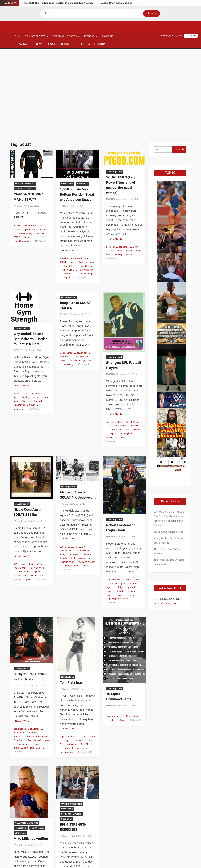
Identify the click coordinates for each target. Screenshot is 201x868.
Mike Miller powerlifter (31, 754)
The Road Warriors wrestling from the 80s (169, 477)
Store (131, 850)
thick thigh (131, 510)
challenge (35, 644)
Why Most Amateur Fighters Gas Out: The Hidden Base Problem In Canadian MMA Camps (169, 434)
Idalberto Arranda (87, 477)
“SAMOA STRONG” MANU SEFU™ (28, 112)
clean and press (87, 799)
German (133, 499)
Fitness (89, 36)
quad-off (132, 503)
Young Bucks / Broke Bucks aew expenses (168, 456)
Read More (69, 166)
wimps (129, 170)
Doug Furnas (66, 268)
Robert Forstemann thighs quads (121, 443)
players (137, 345)
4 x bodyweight (83, 466)
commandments (114, 631)
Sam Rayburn (126, 349)
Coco (40, 479)
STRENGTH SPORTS (65, 36)
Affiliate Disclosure (57, 850)
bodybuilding (20, 644)
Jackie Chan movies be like (121, 3)
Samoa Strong (25, 149)
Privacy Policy (183, 862)
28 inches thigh (114, 495)
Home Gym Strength (32, 316)
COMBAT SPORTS (35, 36)
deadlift (17, 141)
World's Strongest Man (81, 276)
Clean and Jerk (67, 799)
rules (113, 635)
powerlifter (30, 145)
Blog (21, 850)
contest (33, 648)
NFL (127, 345)
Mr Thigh (119, 503)
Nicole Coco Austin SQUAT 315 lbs (28, 427)
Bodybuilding (68, 592)
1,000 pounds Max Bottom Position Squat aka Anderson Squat (77, 110)
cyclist (114, 499)
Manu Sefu (30, 141)
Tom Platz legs (71, 598)
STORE (79, 44)
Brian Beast (37, 309)
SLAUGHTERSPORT (58, 44)
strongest (121, 353)
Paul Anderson (86, 185)
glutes (38, 487)
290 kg (74, 462)
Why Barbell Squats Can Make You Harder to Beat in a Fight (30, 254)
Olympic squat (71, 481)
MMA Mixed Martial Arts (26, 738)
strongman (29, 815)
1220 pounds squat (23, 803)
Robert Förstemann (126, 506)
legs (47, 656)
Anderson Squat (87, 177)
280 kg (63, 462)
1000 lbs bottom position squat (75, 174)
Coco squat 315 (38, 483)
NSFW (38, 44)
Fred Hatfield (34, 656)
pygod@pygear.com (166, 519)
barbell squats (20, 309)
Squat (27, 152)
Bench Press (133, 337)
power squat (70, 189)
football (134, 341)
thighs (67, 656)
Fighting (108, 36)
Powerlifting (67, 99)
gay (123, 499)
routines (72, 652)
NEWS (16, 36)
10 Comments (21, 819)
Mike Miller (23, 807)
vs (39, 663)
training (118, 170)
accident (110, 162)
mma (35, 807)
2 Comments (85, 667)
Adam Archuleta (114, 337)
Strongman (82, 99)
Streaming (20, 44)
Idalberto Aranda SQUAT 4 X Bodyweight (78, 410)
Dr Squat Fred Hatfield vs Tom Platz (30, 592)
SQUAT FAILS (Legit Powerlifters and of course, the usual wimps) (121, 100)
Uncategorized (115, 87)
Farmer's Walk (83, 803)
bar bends (124, 162)
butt (31, 479)
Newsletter (80, 850)
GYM (135, 162)
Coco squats (24, 487)
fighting (26, 313)
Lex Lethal (42, 803)
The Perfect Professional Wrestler (167, 467)
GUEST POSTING (98, 44)
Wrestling (69, 280)
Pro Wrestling (82, 272)
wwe (40, 815)
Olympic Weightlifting (71, 719)
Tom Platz (29, 663)
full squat (74, 470)
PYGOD (18, 121)
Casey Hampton (118, 341)
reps (113, 349)
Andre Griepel (132, 495)
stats (93, 652)
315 (15, 479)
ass (23, 479)
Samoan (40, 149)
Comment (40, 156)
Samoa (43, 145)
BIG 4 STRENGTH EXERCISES (73, 742)
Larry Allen (116, 345)
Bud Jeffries (70, 181)
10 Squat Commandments (119, 612)
